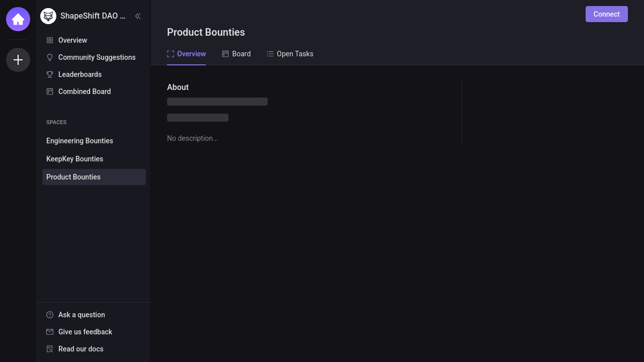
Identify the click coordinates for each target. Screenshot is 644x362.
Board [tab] (236, 54)
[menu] (93, 66)
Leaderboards (80, 74)
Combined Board (85, 92)
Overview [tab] (186, 54)
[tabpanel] (397, 214)
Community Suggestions (97, 57)
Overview (73, 40)
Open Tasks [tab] (290, 54)
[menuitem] (93, 40)
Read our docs (81, 349)
